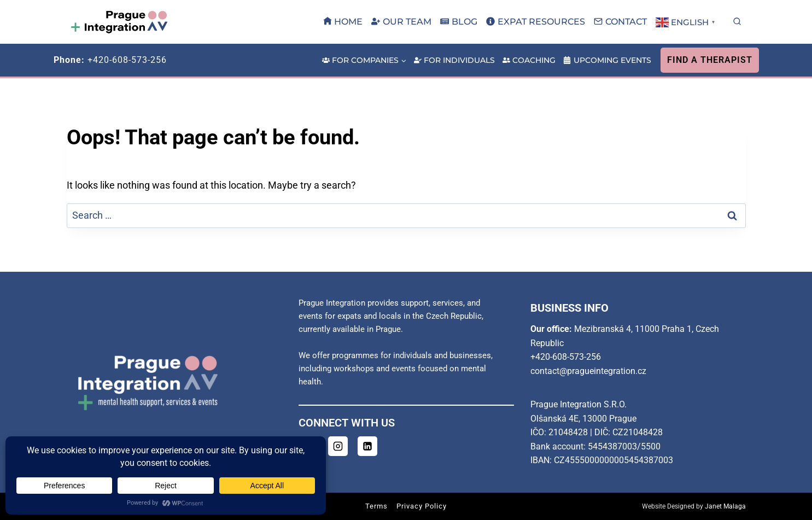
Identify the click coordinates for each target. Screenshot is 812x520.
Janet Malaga (725, 506)
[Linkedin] (367, 446)
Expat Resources (536, 22)
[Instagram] (338, 446)
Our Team (401, 22)
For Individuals (454, 60)
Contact (620, 22)
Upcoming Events (607, 60)
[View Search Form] (737, 22)
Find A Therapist (710, 60)
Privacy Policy (422, 506)
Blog (459, 22)
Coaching (529, 60)
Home (343, 22)
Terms (376, 506)
